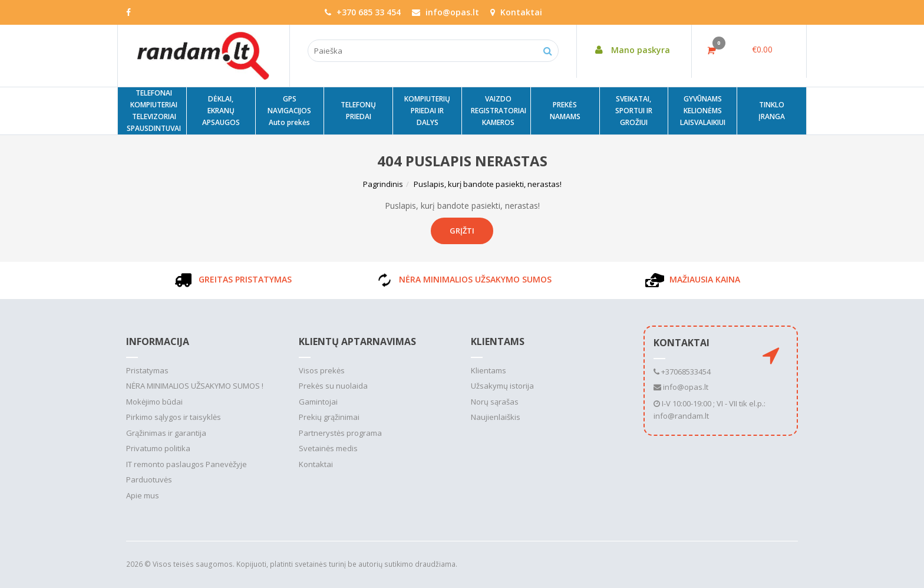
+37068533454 (682, 372)
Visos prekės (322, 370)
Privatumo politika (158, 448)
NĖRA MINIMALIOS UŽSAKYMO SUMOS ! (195, 386)
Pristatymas (147, 370)
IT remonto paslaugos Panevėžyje (187, 464)
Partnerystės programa (340, 433)
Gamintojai (318, 402)
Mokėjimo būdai (154, 402)
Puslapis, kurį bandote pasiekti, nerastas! (488, 184)
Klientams (498, 341)
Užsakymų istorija (502, 386)
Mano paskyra (629, 50)
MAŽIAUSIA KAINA (692, 279)
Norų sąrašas (495, 402)
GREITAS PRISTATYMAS (232, 279)
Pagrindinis (383, 184)
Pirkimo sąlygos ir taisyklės (174, 417)
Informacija (158, 341)
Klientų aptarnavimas (357, 341)
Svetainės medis (328, 448)
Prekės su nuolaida (333, 386)
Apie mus (143, 495)
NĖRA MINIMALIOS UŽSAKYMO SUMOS (462, 279)
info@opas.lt (681, 387)
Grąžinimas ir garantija (166, 433)
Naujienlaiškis (496, 417)
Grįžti (462, 231)
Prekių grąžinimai (329, 417)
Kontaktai (516, 12)
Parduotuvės (149, 479)
